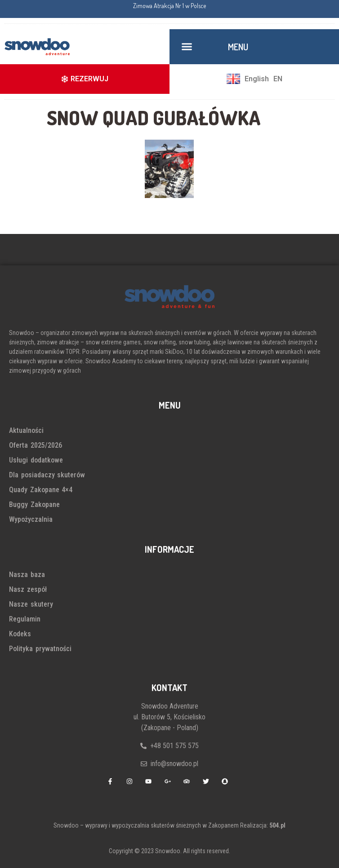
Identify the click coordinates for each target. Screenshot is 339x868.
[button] (187, 47)
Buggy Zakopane (34, 504)
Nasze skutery (31, 604)
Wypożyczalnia (31, 519)
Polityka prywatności (40, 649)
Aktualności (26, 430)
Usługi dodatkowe (36, 460)
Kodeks (20, 634)
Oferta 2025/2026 (36, 445)
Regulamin (25, 619)
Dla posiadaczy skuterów (47, 475)
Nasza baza (27, 575)
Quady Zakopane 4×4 (41, 490)
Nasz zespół (28, 589)
